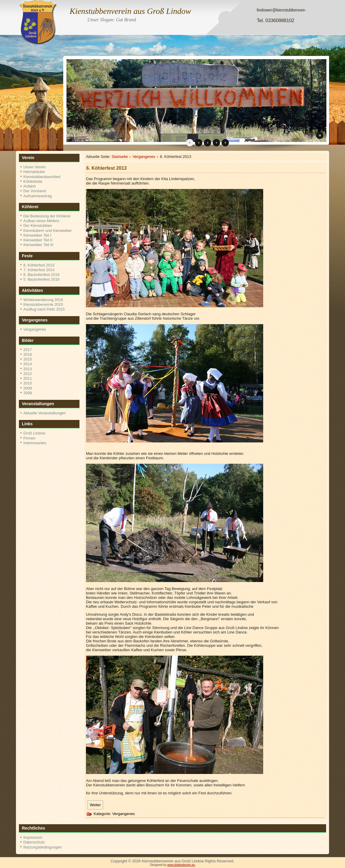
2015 (28, 359)
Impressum (33, 837)
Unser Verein (34, 167)
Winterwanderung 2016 (43, 300)
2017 (28, 350)
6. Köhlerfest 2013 (106, 168)
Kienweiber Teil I (37, 235)
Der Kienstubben (38, 226)
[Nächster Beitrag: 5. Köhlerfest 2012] (95, 805)
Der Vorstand (35, 191)
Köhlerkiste (33, 181)
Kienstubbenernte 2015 (43, 304)
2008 (28, 393)
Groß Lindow (34, 433)
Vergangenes (35, 329)
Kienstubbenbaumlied (42, 177)
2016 (28, 354)
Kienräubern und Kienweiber (48, 231)
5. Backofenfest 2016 (41, 279)
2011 (28, 378)
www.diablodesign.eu (181, 865)
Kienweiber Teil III (38, 245)
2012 (28, 374)
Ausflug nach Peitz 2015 (44, 309)
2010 (28, 383)
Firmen (29, 438)
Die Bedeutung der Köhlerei (47, 216)
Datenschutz (34, 842)
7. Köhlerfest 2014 (39, 270)
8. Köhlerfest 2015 (39, 265)
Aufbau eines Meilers (41, 221)
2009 (28, 388)
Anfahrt (30, 186)
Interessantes (35, 443)
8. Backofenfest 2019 (41, 275)
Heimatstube (34, 172)
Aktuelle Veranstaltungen (45, 413)
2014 (28, 364)
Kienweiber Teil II (38, 240)
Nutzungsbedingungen (43, 847)
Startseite (120, 157)
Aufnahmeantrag (38, 196)
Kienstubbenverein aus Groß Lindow (130, 11)
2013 (28, 369)
